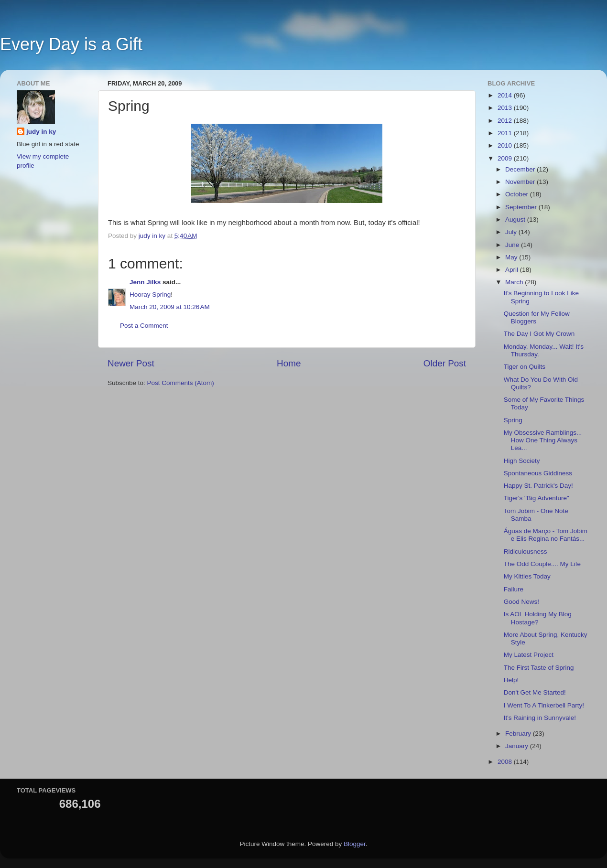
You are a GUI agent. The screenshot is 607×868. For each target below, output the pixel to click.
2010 (506, 145)
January (518, 746)
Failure (514, 589)
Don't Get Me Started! (535, 692)
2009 (506, 158)
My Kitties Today (527, 576)
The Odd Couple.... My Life (542, 564)
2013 (506, 108)
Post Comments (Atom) (181, 383)
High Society (522, 461)
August (516, 220)
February (519, 734)
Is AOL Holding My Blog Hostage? (538, 618)
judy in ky (41, 132)
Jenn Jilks (145, 282)
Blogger (355, 844)
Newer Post (131, 363)
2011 (506, 133)
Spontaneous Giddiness (538, 473)
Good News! (521, 602)
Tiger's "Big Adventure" (537, 498)
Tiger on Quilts (525, 367)
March (515, 282)
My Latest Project (529, 655)
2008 (506, 762)
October (518, 194)
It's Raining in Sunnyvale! (540, 718)
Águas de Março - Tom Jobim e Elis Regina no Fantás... (546, 535)
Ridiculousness (526, 552)
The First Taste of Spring (539, 668)
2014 (506, 95)
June (513, 245)
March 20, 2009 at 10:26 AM (170, 307)
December (521, 169)
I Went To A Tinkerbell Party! (544, 705)
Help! (511, 680)
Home (289, 363)
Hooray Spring (150, 295)
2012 (506, 121)
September (522, 207)
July (512, 232)
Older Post (445, 363)
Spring (513, 420)
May (512, 257)
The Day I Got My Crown (539, 334)
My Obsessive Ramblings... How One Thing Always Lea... (543, 440)
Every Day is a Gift (71, 44)
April (513, 270)
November (521, 182)
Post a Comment (144, 326)
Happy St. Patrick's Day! (538, 486)
